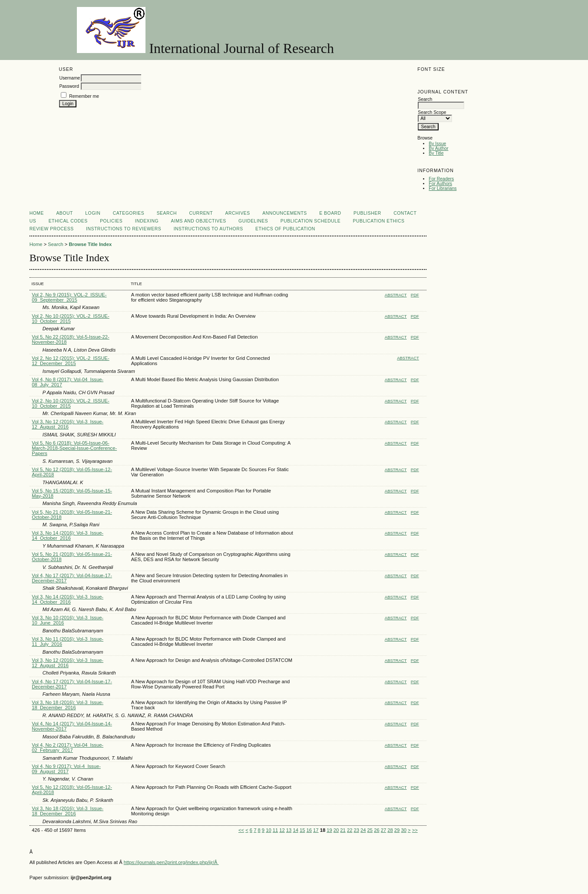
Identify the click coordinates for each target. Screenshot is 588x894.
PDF (415, 295)
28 (390, 830)
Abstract (396, 295)
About (64, 213)
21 (343, 830)
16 (309, 830)
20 (336, 830)
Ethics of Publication (285, 229)
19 (329, 830)
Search (167, 213)
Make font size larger (453, 79)
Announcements (285, 213)
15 (302, 830)
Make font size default (439, 79)
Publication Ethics (379, 221)
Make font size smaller (425, 79)
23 (356, 830)
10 (268, 830)
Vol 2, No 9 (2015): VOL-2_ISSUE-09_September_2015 (69, 297)
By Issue (437, 144)
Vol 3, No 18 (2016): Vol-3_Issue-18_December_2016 (68, 705)
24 (363, 830)
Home (37, 213)
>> (415, 830)
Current (201, 213)
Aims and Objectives (199, 221)
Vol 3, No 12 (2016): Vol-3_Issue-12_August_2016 (68, 424)
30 (403, 830)
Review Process (52, 229)
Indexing (147, 221)
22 (350, 830)
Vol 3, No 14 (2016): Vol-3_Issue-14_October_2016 (68, 535)
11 (275, 830)
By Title (436, 153)
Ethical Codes (68, 221)
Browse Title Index (90, 244)
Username (69, 78)
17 (316, 830)
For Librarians (443, 188)
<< (241, 830)
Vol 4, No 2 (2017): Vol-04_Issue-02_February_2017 (68, 748)
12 (282, 830)
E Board (330, 213)
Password (69, 86)
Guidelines (253, 221)
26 (377, 830)
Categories (129, 213)
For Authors (440, 184)
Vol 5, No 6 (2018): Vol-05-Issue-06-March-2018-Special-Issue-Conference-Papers (74, 448)
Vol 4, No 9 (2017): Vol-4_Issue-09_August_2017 (66, 769)
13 (289, 830)
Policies (111, 221)
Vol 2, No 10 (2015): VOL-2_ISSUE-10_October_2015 (70, 319)
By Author (438, 148)
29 (397, 830)
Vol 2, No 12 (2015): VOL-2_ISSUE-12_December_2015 (70, 361)
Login (93, 213)
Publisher (367, 213)
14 (295, 830)
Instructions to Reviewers (124, 229)
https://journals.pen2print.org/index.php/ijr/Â (171, 862)
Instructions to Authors (208, 229)
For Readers (441, 179)
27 (383, 830)
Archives (237, 213)
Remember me (84, 96)
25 (370, 830)
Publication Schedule (311, 221)
